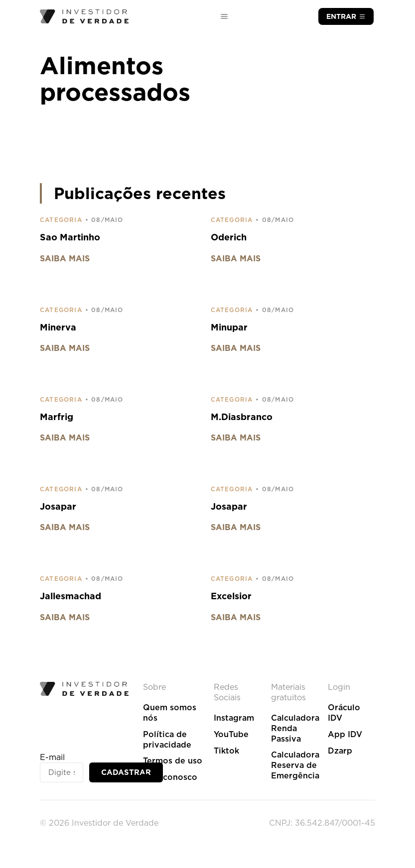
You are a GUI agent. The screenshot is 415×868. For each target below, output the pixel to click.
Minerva (58, 327)
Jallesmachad (70, 596)
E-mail (52, 757)
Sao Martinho (70, 237)
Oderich (229, 237)
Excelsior (231, 596)
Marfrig (57, 417)
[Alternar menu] (224, 16)
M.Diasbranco (242, 417)
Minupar (229, 327)
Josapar (58, 506)
